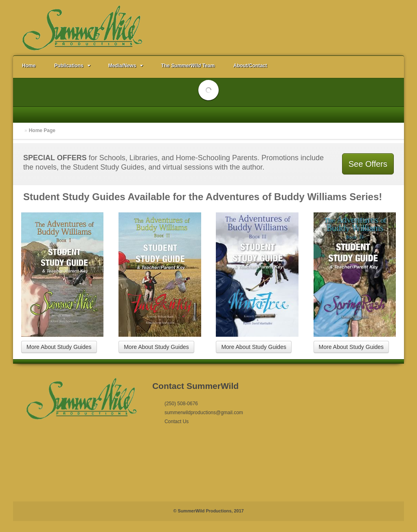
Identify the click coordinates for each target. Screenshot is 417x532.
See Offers (368, 164)
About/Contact (250, 66)
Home (29, 66)
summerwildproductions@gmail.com (204, 413)
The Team (188, 66)
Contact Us (177, 422)
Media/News (127, 66)
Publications (73, 66)
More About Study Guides (59, 347)
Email (384, 27)
